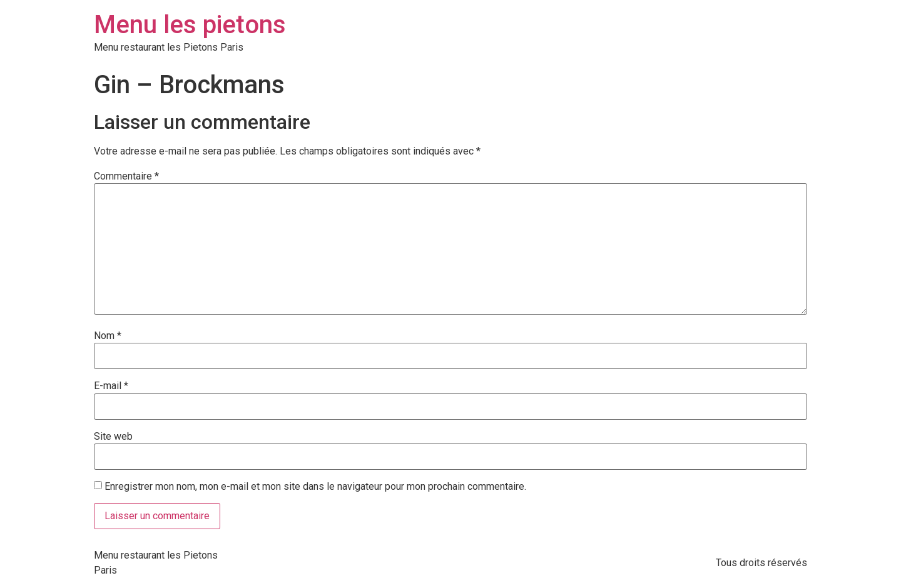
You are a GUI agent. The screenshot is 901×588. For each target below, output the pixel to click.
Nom (108, 336)
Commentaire (126, 176)
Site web (113, 437)
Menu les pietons (190, 25)
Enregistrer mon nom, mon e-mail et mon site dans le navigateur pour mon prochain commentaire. (315, 487)
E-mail (111, 386)
